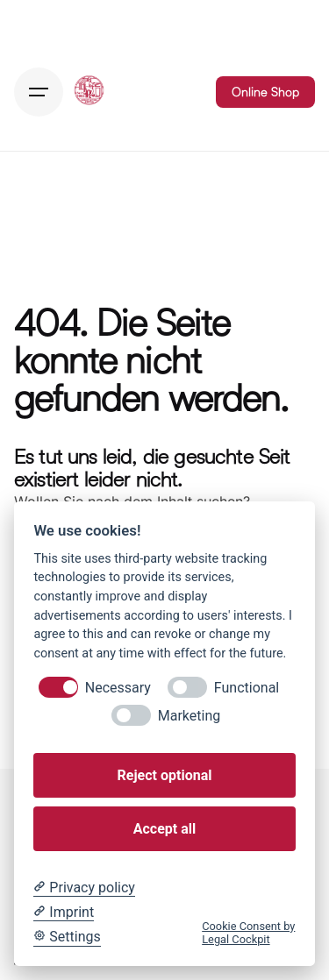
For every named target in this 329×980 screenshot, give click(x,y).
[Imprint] (64, 913)
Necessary (118, 688)
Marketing (189, 716)
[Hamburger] (39, 92)
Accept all (164, 829)
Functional (247, 688)
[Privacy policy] (84, 888)
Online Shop (265, 92)
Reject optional (165, 775)
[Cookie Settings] (67, 937)
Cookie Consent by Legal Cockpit (248, 933)
